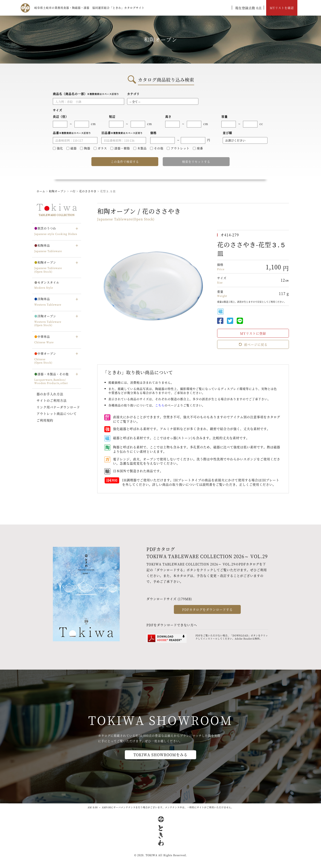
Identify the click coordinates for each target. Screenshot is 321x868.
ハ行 (73, 191)
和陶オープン (58, 191)
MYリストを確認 (282, 8)
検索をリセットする (196, 161)
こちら (160, 405)
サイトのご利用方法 (52, 400)
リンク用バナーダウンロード (58, 407)
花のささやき (88, 191)
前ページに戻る (253, 344)
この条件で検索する (125, 161)
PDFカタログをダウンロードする (207, 609)
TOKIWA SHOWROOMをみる (160, 755)
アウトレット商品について (57, 413)
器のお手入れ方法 (50, 394)
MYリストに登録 (253, 333)
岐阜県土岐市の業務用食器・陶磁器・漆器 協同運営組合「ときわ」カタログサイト (89, 8)
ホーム (41, 191)
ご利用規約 (45, 420)
